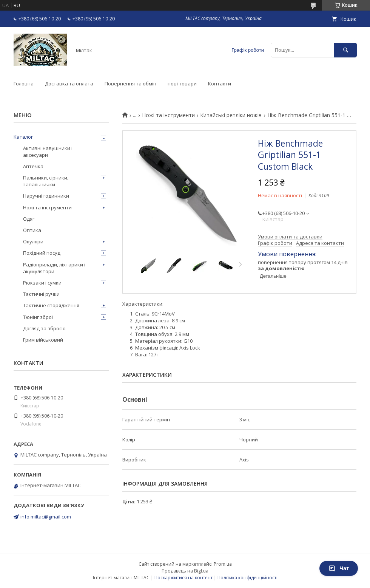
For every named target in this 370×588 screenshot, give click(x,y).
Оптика (32, 230)
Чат (339, 568)
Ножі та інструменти (168, 115)
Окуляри (33, 241)
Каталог (23, 137)
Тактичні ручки (41, 294)
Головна (24, 84)
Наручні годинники (46, 196)
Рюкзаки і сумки (42, 283)
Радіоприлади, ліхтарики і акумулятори (54, 268)
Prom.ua (223, 564)
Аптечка (33, 166)
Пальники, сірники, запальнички (46, 181)
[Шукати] (345, 50)
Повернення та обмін (130, 84)
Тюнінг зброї (38, 317)
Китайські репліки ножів (231, 115)
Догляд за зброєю (44, 328)
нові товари (182, 84)
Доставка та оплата (69, 84)
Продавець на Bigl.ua (185, 571)
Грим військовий (43, 340)
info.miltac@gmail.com (46, 517)
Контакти (220, 84)
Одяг (29, 219)
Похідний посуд (42, 253)
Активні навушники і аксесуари (48, 152)
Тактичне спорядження (51, 305)
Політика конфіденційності (247, 578)
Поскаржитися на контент (183, 578)
